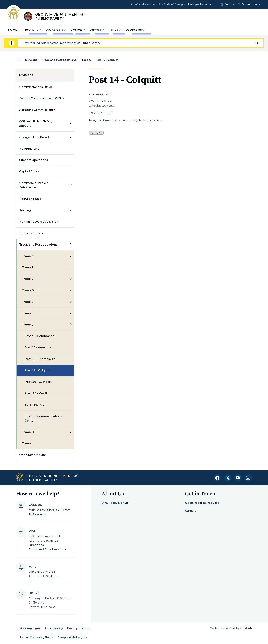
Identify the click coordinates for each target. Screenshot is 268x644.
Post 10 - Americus (38, 348)
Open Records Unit (33, 455)
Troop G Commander (40, 336)
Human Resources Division (39, 222)
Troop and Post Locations (59, 60)
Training (25, 210)
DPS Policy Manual (115, 503)
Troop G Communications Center (43, 418)
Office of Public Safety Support (36, 124)
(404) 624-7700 (59, 510)
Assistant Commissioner (37, 110)
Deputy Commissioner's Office (42, 98)
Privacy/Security (79, 628)
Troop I (27, 443)
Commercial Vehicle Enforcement (34, 185)
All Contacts (38, 514)
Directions (36, 545)
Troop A (28, 256)
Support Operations (34, 160)
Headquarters (29, 149)
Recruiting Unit (30, 199)
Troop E (28, 302)
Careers (191, 511)
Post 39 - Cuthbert (38, 382)
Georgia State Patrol (34, 137)
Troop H (28, 432)
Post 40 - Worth (36, 393)
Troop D (28, 290)
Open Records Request (202, 503)
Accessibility (54, 628)
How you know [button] (198, 4)
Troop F (28, 313)
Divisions (31, 60)
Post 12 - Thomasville (40, 359)
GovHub (246, 628)
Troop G (86, 60)
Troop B (28, 267)
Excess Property (31, 233)
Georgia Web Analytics (73, 637)
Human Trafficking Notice (37, 637)
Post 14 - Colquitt (37, 370)
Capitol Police (29, 171)
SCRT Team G (35, 405)
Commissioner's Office (36, 87)
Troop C (28, 279)
